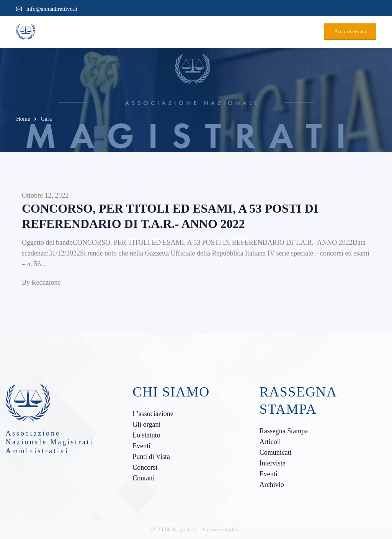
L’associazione (153, 414)
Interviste (273, 463)
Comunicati (276, 452)
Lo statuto (146, 435)
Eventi (141, 446)
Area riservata (350, 31)
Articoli (270, 442)
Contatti (144, 478)
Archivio (272, 485)
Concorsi (145, 467)
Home (23, 119)
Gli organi (146, 424)
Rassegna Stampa (284, 431)
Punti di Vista (151, 457)
